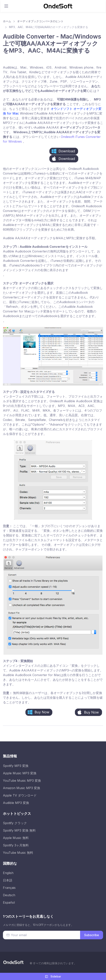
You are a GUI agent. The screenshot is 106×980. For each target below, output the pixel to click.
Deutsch (9, 895)
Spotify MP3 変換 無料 (19, 830)
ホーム (7, 21)
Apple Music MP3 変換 (20, 773)
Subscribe (92, 935)
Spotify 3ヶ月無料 (16, 845)
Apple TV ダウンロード (20, 795)
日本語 (8, 880)
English (8, 873)
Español (9, 902)
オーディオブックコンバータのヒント (40, 21)
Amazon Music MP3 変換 (22, 788)
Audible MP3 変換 (16, 803)
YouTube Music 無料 (18, 853)
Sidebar (53, 976)
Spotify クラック (15, 823)
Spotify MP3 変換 (16, 766)
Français (9, 888)
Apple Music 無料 (16, 838)
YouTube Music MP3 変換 (22, 781)
